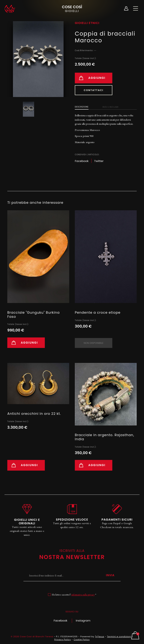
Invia (110, 575)
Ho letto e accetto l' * (74, 595)
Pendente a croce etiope (98, 312)
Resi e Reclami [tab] (111, 107)
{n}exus (100, 637)
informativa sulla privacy (83, 595)
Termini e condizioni (119, 637)
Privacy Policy (63, 640)
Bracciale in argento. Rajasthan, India (104, 437)
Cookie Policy (82, 640)
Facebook (60, 620)
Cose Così (72, 9)
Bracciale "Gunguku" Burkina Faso (33, 315)
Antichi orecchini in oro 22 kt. (34, 414)
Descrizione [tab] (82, 107)
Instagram (83, 620)
